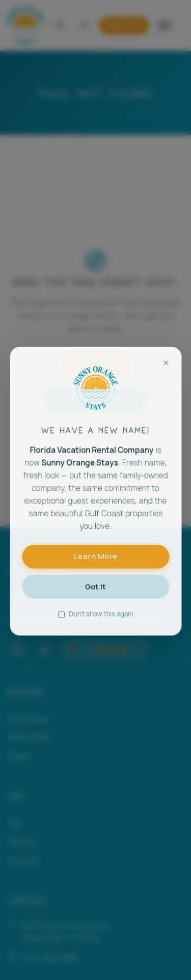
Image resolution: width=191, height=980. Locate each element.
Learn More (95, 562)
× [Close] (165, 371)
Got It (95, 591)
